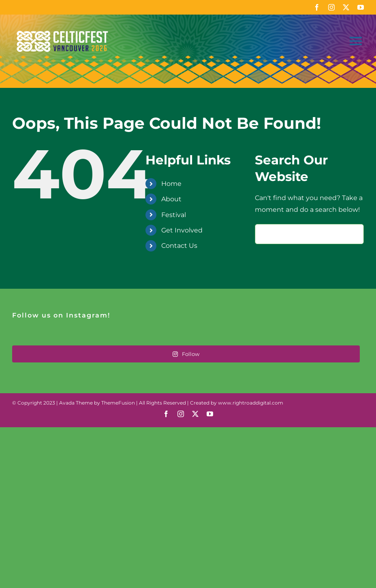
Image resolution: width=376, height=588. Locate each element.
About (171, 199)
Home (171, 184)
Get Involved (182, 230)
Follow (186, 354)
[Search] (265, 234)
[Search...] (309, 234)
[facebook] (317, 7)
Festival (174, 215)
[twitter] (346, 7)
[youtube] (361, 7)
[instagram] (331, 7)
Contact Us (179, 246)
